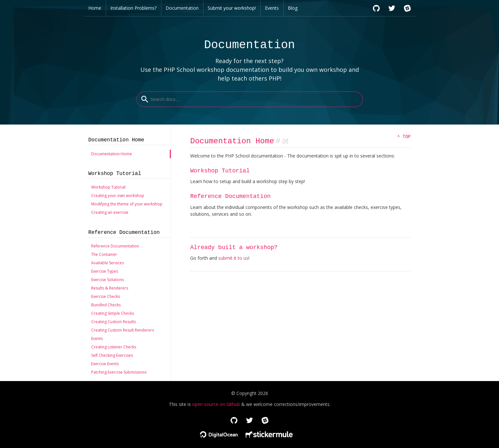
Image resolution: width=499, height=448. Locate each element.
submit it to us (233, 258)
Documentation (182, 8)
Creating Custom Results (114, 322)
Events (272, 8)
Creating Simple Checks (113, 313)
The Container (104, 254)
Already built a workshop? (234, 247)
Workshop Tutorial (108, 187)
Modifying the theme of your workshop (127, 204)
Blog (293, 8)
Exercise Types (105, 271)
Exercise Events (105, 364)
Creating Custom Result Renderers (123, 330)
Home (95, 8)
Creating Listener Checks (114, 347)
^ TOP (404, 137)
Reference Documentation (115, 246)
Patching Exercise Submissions (119, 372)
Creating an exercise (110, 212)
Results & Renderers (110, 288)
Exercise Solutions (108, 280)
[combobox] (250, 99)
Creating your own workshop (118, 196)
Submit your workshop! (232, 8)
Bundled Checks (106, 305)
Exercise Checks (106, 296)
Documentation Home (112, 154)
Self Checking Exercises (112, 355)
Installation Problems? (133, 8)
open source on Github (216, 404)
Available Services (108, 263)
